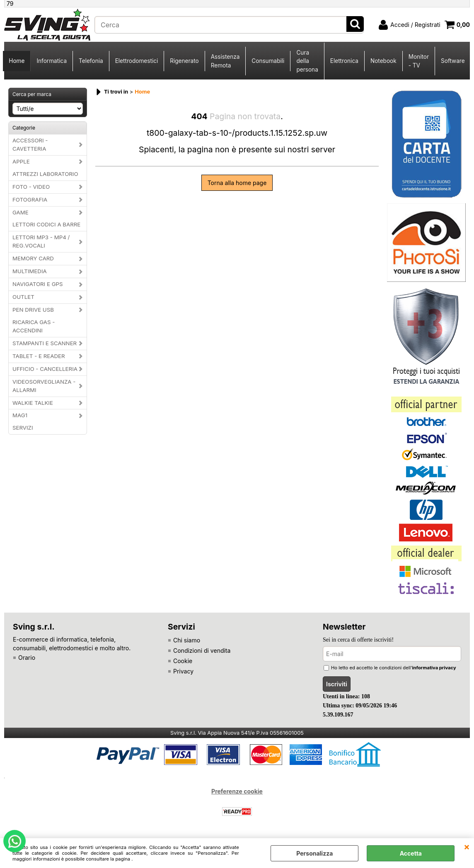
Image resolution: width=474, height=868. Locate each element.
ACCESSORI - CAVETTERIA (30, 144)
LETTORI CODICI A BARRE (46, 224)
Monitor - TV (419, 61)
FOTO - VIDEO (31, 187)
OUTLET (23, 297)
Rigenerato (184, 61)
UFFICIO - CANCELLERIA (45, 369)
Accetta (411, 853)
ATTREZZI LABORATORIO (45, 174)
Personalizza (314, 853)
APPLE (21, 161)
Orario (27, 658)
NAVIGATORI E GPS (38, 284)
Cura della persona (307, 61)
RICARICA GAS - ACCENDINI (34, 326)
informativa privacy (434, 668)
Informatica (52, 61)
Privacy (183, 671)
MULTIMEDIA (30, 271)
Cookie (183, 661)
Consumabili (268, 61)
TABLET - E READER (39, 356)
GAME (21, 212)
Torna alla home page (237, 183)
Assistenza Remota (225, 61)
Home (17, 61)
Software (453, 61)
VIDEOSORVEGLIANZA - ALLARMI (44, 386)
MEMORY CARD (33, 258)
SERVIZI (23, 428)
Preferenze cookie (237, 791)
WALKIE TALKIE (33, 403)
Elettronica (344, 61)
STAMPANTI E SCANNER (45, 343)
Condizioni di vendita (202, 650)
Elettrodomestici (137, 61)
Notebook (383, 61)
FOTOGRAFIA (30, 200)
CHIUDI (467, 846)
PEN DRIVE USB (33, 310)
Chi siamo (187, 640)
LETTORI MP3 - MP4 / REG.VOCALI (41, 241)
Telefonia (91, 61)
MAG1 (20, 415)
